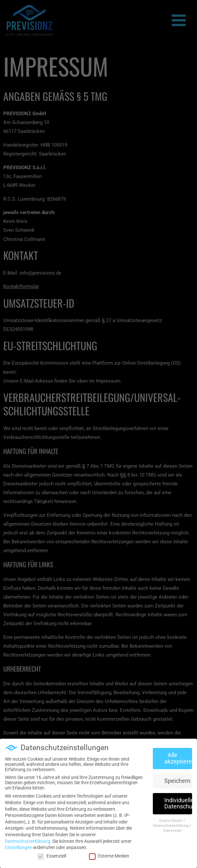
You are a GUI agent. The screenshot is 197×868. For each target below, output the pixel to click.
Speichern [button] (177, 779)
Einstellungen (18, 845)
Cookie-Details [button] (171, 819)
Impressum (172, 828)
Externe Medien (109, 854)
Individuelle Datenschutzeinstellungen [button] (178, 801)
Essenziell (52, 854)
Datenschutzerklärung (27, 839)
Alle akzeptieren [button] (178, 756)
